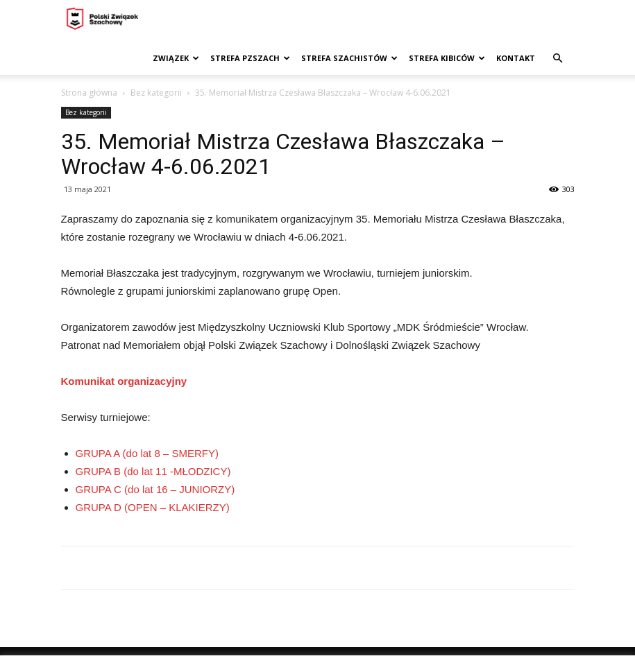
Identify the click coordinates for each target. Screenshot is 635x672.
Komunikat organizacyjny (124, 381)
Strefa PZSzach (250, 58)
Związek (176, 58)
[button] (558, 59)
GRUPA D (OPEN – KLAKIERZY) (153, 507)
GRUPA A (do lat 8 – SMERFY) (147, 453)
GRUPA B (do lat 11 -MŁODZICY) (153, 471)
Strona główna (89, 93)
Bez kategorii (156, 93)
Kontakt (516, 58)
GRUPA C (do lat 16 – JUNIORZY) (155, 489)
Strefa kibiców (447, 58)
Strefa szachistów (349, 58)
